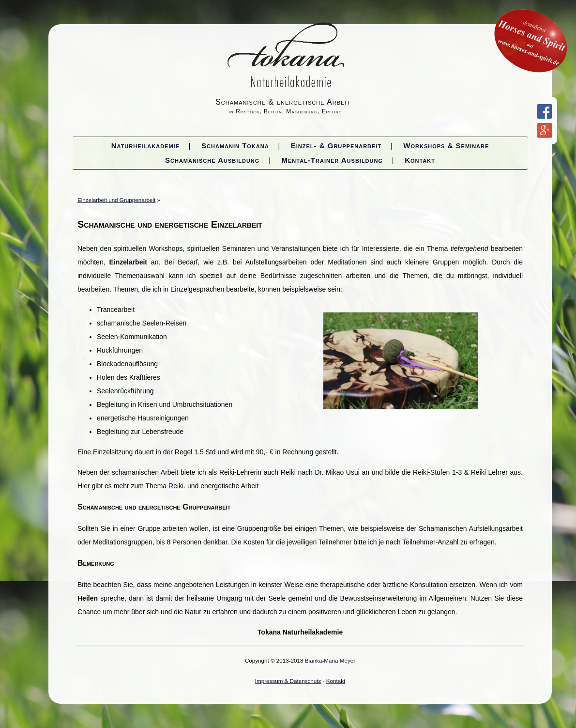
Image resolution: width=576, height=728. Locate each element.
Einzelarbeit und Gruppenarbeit (116, 200)
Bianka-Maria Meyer (330, 660)
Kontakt (420, 160)
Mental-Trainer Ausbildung (333, 160)
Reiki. (177, 486)
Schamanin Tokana (235, 146)
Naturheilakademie (145, 146)
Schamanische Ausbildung (212, 160)
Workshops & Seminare (446, 146)
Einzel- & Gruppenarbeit (336, 146)
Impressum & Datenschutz (288, 681)
